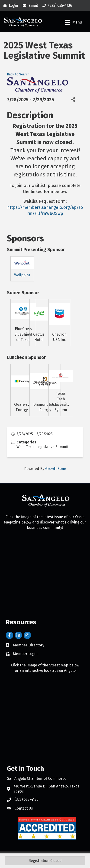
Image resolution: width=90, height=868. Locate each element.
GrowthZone (56, 469)
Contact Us (24, 808)
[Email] (29, 6)
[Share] (73, 100)
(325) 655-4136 (27, 799)
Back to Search (18, 74)
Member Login (25, 654)
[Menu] (73, 22)
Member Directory (29, 645)
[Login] (10, 6)
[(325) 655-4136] (56, 6)
